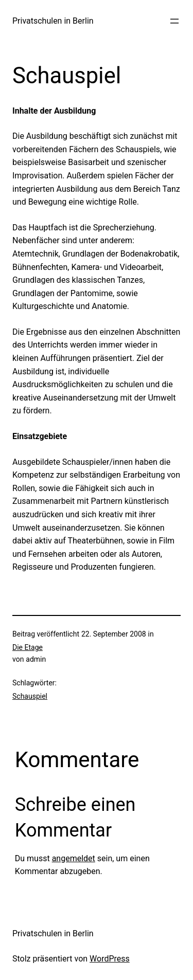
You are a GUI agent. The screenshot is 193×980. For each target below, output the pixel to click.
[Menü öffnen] (174, 21)
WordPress (110, 959)
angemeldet (74, 858)
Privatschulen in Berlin (53, 21)
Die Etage (28, 647)
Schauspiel (30, 696)
